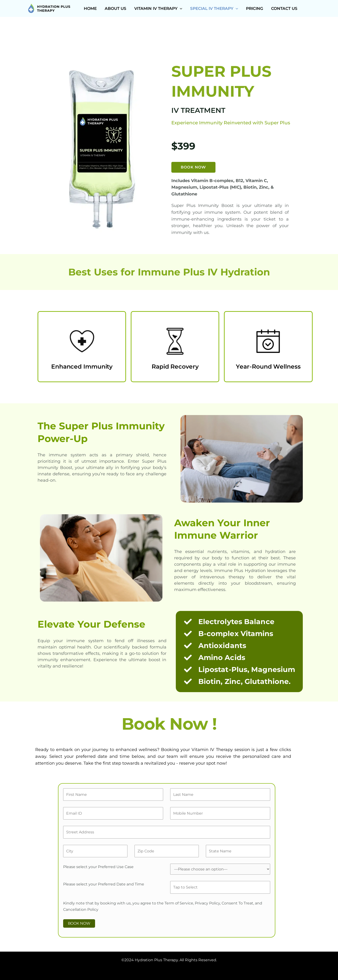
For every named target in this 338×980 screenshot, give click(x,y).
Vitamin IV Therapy (158, 8)
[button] (180, 8)
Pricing (255, 8)
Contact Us (284, 8)
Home (90, 8)
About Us (115, 8)
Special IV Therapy (214, 8)
